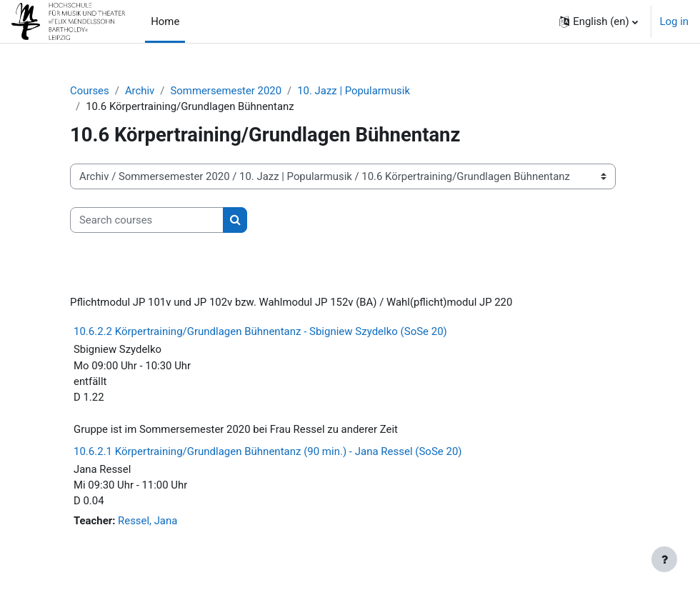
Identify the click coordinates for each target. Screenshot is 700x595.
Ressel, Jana (147, 521)
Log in (674, 21)
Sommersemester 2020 (226, 91)
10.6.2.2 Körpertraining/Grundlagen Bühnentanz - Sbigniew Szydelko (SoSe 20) (260, 331)
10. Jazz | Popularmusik (354, 91)
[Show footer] (664, 559)
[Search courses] (147, 220)
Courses (90, 91)
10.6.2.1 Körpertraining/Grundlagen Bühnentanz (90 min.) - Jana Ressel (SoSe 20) (268, 451)
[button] (598, 21)
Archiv (140, 91)
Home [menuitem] (165, 21)
